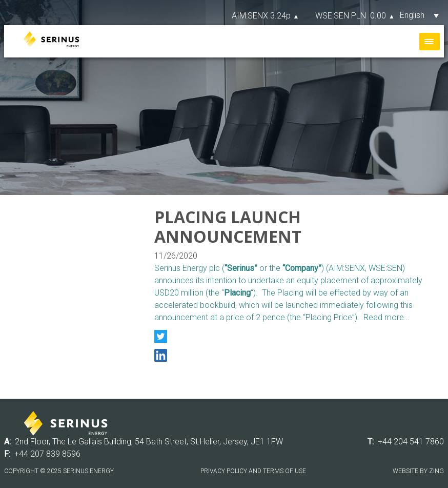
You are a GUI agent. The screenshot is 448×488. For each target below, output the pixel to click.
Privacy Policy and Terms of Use (253, 471)
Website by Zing (418, 471)
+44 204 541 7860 (411, 442)
